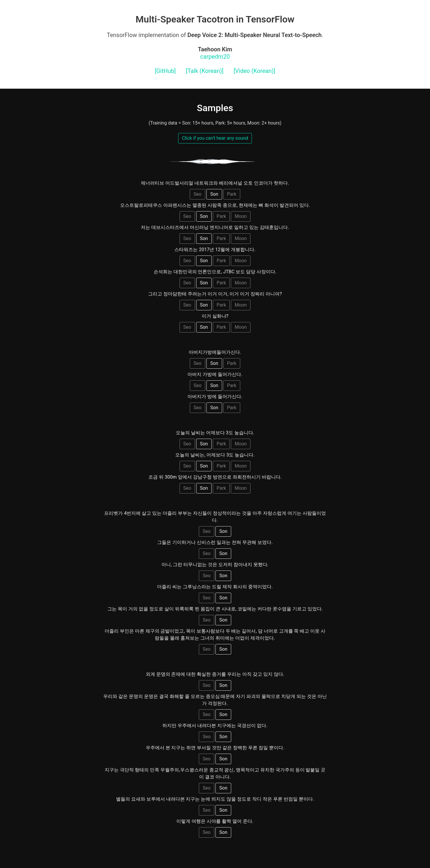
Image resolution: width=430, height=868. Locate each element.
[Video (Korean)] (254, 71)
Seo (198, 194)
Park (232, 194)
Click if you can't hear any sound (215, 138)
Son (214, 194)
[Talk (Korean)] (205, 71)
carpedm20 (215, 53)
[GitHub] (165, 71)
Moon (241, 216)
